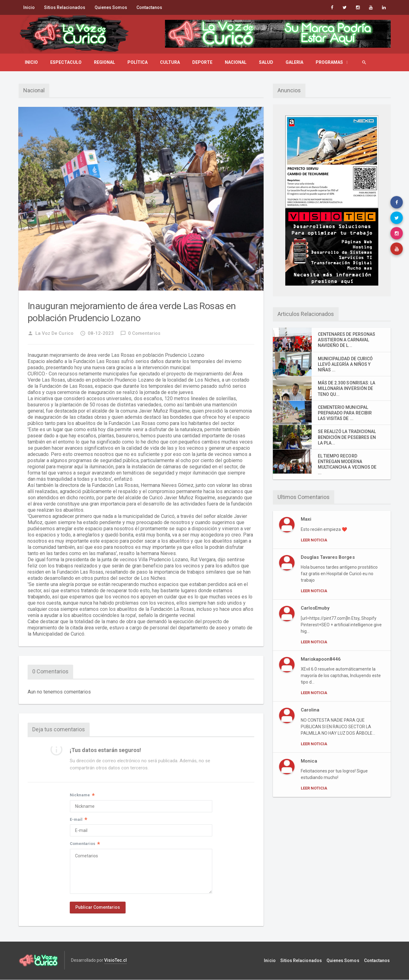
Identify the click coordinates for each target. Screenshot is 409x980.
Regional (104, 62)
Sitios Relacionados (65, 7)
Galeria (294, 62)
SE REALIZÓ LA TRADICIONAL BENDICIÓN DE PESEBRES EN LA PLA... (347, 437)
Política (138, 62)
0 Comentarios (140, 333)
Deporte (202, 62)
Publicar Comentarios (98, 908)
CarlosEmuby (315, 608)
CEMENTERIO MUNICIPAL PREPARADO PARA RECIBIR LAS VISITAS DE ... (345, 413)
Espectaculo (66, 62)
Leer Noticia (314, 540)
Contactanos (149, 7)
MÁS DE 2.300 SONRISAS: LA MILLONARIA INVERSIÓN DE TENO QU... (346, 388)
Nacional (236, 62)
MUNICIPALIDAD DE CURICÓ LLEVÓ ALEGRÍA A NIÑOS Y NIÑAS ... (345, 364)
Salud (266, 62)
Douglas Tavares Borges (328, 557)
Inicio (29, 7)
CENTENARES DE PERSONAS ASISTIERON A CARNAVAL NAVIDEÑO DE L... (346, 340)
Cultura (170, 62)
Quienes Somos (111, 7)
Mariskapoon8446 (321, 659)
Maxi (306, 519)
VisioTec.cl (116, 961)
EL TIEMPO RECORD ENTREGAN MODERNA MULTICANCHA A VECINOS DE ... (347, 464)
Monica (309, 761)
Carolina (310, 710)
